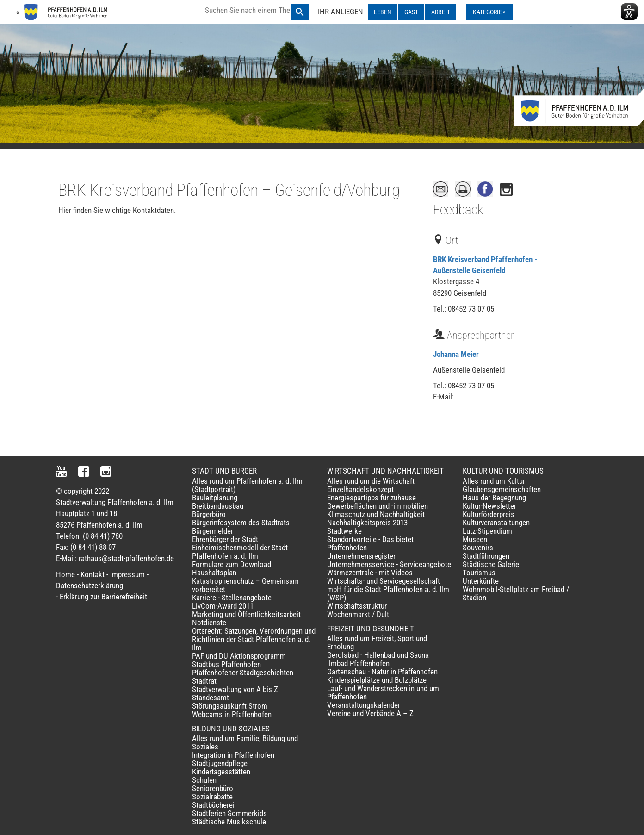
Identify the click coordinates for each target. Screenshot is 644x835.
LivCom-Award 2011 (223, 606)
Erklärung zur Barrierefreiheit (103, 597)
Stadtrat (204, 681)
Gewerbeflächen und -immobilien (378, 506)
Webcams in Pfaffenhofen (232, 714)
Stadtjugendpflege (220, 763)
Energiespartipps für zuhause (372, 498)
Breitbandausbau (218, 506)
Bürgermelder (213, 531)
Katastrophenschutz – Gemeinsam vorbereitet (245, 585)
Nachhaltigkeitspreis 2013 (367, 523)
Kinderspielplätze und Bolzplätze (377, 680)
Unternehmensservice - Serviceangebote (389, 564)
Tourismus (479, 573)
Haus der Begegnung (494, 498)
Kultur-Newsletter (489, 506)
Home (65, 574)
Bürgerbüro (209, 514)
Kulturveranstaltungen (496, 523)
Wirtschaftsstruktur (357, 606)
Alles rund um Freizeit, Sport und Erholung (377, 642)
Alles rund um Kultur (494, 481)
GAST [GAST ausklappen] (411, 12)
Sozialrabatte (212, 797)
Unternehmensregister (361, 556)
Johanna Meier (456, 354)
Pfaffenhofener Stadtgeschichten (243, 673)
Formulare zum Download (232, 564)
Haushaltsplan (214, 573)
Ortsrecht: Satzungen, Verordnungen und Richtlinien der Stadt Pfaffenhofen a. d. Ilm (254, 639)
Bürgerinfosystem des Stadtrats (241, 523)
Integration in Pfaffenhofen (233, 755)
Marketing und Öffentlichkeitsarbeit (246, 614)
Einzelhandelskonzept (360, 489)
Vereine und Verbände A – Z (370, 713)
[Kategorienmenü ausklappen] (489, 12)
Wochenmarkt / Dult (358, 614)
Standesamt (211, 698)
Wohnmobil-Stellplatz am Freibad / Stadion (516, 593)
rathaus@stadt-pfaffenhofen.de (126, 558)
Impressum (127, 574)
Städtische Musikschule (229, 822)
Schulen (204, 780)
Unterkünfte (481, 581)
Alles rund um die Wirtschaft (371, 481)
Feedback (458, 210)
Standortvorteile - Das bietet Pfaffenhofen (370, 543)
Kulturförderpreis (489, 514)
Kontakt (93, 574)
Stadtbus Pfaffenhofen (226, 664)
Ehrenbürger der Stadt (225, 539)
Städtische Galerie (491, 564)
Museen (475, 539)
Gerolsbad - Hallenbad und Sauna (378, 655)
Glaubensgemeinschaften (502, 489)
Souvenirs (478, 548)
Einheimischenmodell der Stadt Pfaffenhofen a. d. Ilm (240, 552)
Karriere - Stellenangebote (232, 598)
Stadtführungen (486, 556)
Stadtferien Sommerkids (229, 813)
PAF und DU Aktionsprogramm (239, 656)
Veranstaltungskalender (364, 705)
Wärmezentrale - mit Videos (370, 573)
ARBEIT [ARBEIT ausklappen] (441, 12)
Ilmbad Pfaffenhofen (358, 663)
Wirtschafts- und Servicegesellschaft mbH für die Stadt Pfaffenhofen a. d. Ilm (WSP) (388, 589)
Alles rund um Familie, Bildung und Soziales (245, 742)
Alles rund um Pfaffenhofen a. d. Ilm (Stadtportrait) (247, 485)
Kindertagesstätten (221, 772)
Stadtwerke (344, 531)
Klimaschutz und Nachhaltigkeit (376, 514)
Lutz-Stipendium (487, 531)
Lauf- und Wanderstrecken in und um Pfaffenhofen (383, 692)
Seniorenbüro (213, 788)
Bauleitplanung (215, 498)
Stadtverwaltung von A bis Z (235, 689)
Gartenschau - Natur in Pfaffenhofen (382, 672)
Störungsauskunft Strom (230, 706)
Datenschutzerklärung (90, 586)
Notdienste (209, 623)
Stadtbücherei (213, 805)
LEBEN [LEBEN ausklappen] (383, 12)
